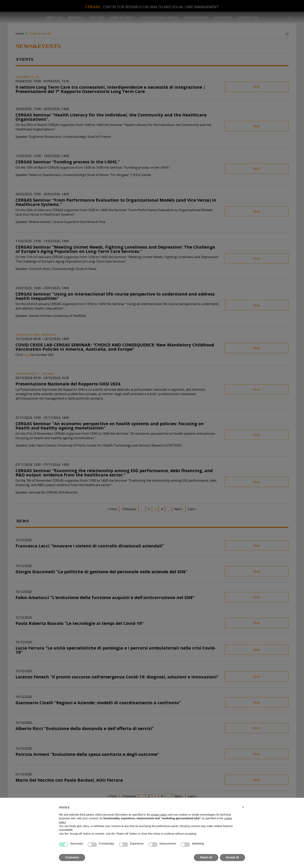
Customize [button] (72, 857)
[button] (243, 807)
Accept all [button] (232, 857)
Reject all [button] (206, 857)
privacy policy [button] (159, 815)
